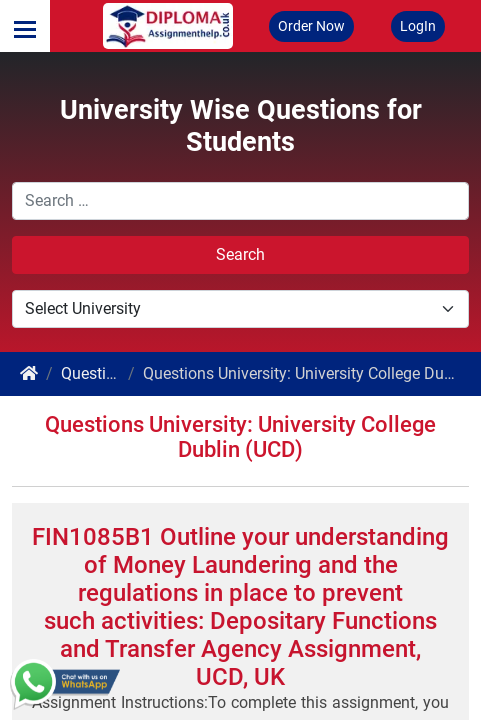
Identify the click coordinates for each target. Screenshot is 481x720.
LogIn (418, 26)
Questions (96, 373)
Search (240, 254)
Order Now (311, 26)
